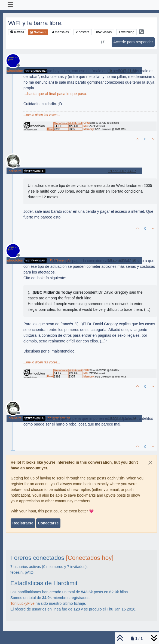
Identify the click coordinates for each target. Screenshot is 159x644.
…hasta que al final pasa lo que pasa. (55, 94)
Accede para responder (133, 42)
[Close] (150, 463)
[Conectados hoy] (90, 558)
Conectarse (48, 523)
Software (38, 32)
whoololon (15, 71)
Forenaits (14, 171)
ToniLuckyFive (22, 603)
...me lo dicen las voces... (42, 115)
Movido (17, 32)
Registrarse (23, 523)
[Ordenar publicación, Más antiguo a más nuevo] (103, 42)
